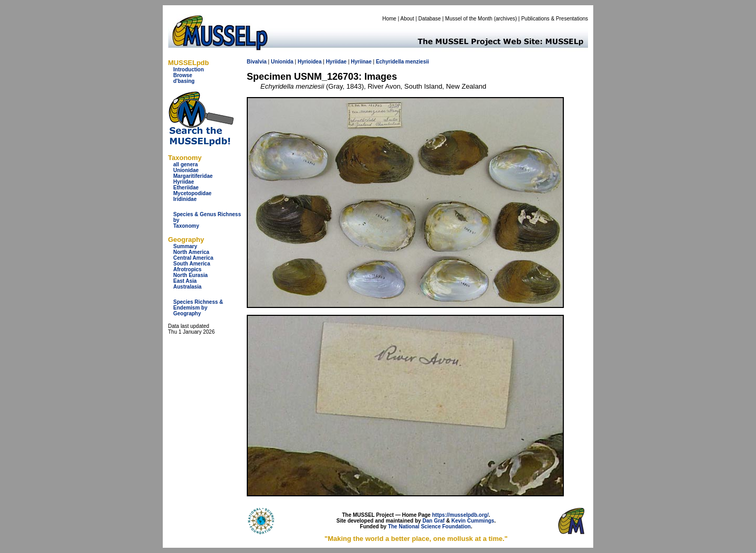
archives (505, 19)
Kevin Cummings (473, 521)
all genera (186, 164)
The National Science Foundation (429, 527)
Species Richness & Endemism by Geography (198, 308)
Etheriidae (186, 188)
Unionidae (186, 170)
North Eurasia (191, 275)
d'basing (184, 81)
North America (191, 252)
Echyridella (390, 62)
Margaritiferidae (193, 176)
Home (389, 19)
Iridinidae (185, 199)
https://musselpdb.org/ (460, 515)
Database (430, 19)
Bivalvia (257, 62)
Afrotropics (187, 269)
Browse (183, 75)
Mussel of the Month (469, 19)
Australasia (187, 287)
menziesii (417, 62)
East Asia (185, 281)
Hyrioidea (310, 62)
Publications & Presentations (555, 19)
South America (192, 264)
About (407, 19)
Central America (193, 258)
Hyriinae (361, 62)
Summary (185, 246)
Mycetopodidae (192, 193)
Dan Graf (434, 521)
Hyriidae (183, 182)
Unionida (282, 62)
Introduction (188, 70)
